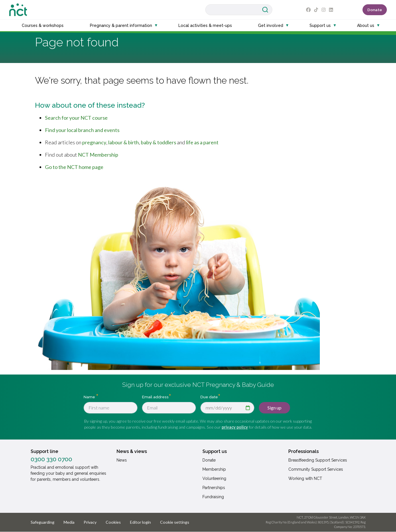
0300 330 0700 (51, 459)
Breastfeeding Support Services (318, 460)
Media (69, 522)
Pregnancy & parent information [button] (121, 25)
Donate (375, 10)
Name (90, 397)
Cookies (113, 522)
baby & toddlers (158, 142)
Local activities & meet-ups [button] (205, 25)
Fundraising (213, 497)
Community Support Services (316, 469)
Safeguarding (43, 522)
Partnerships (214, 488)
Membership (214, 469)
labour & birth (124, 142)
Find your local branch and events (82, 130)
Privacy (90, 522)
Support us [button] (320, 25)
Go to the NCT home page (74, 167)
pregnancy (94, 142)
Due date (209, 397)
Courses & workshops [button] (43, 25)
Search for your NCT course (76, 118)
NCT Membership (98, 155)
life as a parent (202, 142)
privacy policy (235, 427)
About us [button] (366, 25)
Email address (155, 397)
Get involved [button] (271, 25)
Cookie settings (175, 522)
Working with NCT (305, 478)
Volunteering (214, 478)
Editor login (140, 522)
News (122, 460)
